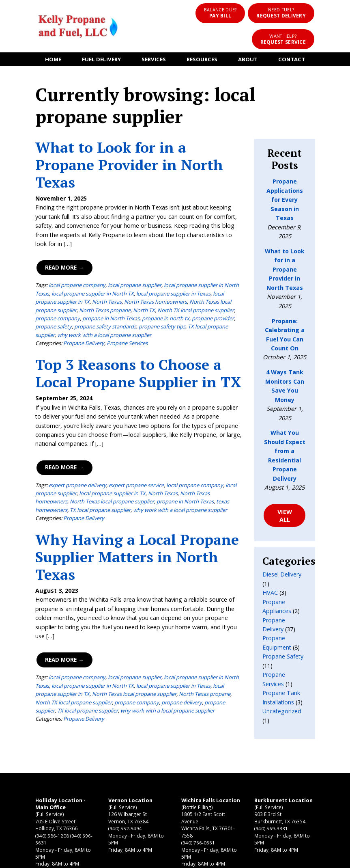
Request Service (296, 12)
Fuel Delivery (96, 41)
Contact (301, 41)
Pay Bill (173, 12)
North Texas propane (145, 622)
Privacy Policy (166, 858)
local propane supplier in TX (79, 431)
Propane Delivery (72, 290)
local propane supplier (123, 240)
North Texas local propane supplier (172, 257)
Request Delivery (231, 12)
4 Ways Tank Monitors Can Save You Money (293, 327)
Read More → (52, 223)
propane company (172, 265)
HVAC (276, 493)
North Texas (47, 257)
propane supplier (156, 630)
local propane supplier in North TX (65, 248)
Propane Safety (289, 558)
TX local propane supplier (103, 282)
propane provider (111, 273)
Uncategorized (288, 612)
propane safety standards (204, 273)
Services (151, 41)
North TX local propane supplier (109, 265)
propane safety (152, 273)
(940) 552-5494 (104, 757)
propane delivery (113, 630)
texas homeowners (162, 439)
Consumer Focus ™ (266, 858)
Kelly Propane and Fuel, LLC (112, 858)
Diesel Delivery (288, 485)
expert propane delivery (66, 423)
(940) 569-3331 (229, 765)
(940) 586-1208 (40, 765)
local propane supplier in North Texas (197, 240)
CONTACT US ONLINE (301, 761)
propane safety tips (47, 282)
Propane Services (115, 290)
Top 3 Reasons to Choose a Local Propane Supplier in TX (127, 320)
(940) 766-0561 (166, 779)
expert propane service (125, 423)
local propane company (65, 240)
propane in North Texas (108, 439)
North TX (58, 265)
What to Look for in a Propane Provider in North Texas (130, 138)
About (253, 41)
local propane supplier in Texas (145, 248)
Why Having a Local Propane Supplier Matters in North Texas (125, 494)
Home (44, 41)
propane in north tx (63, 273)
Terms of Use (205, 858)
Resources (204, 41)
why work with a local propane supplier (183, 282)
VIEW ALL (293, 429)
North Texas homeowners (96, 257)
